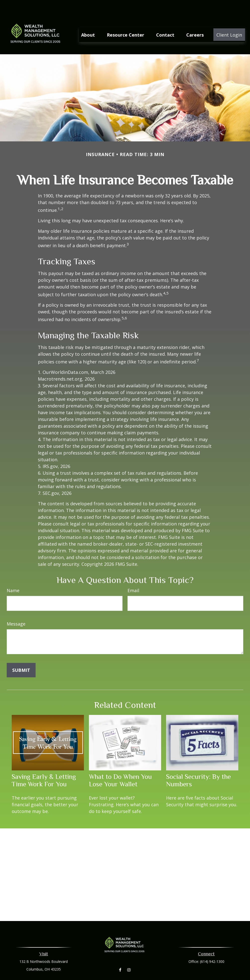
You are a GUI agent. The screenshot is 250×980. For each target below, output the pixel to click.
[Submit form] (21, 655)
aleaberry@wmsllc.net (125, 977)
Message (16, 609)
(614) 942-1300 (212, 947)
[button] (88, 20)
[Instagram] (129, 955)
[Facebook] (120, 955)
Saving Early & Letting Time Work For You (44, 765)
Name (13, 576)
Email (133, 576)
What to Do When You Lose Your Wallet (120, 765)
